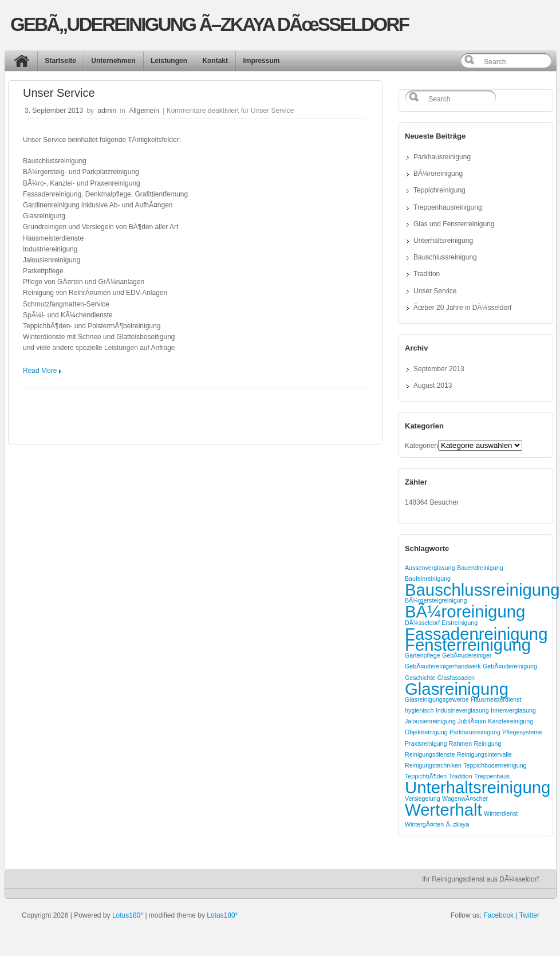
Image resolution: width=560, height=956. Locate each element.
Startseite (60, 61)
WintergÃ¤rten (424, 824)
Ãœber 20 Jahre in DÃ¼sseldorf (462, 308)
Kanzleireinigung (510, 721)
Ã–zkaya (457, 824)
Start (25, 64)
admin (107, 111)
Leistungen (169, 61)
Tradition (427, 274)
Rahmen (460, 743)
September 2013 (439, 369)
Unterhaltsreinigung (443, 241)
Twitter (529, 915)
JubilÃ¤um (472, 721)
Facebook (498, 915)
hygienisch (419, 710)
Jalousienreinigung (430, 721)
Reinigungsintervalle (484, 754)
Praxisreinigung (426, 743)
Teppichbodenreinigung (495, 765)
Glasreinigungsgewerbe (437, 699)
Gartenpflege (423, 655)
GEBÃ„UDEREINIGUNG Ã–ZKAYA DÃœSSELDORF (209, 24)
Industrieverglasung (462, 710)
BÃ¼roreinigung (438, 174)
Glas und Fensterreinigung (454, 224)
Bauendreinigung (480, 568)
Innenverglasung (513, 710)
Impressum (261, 61)
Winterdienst (501, 813)
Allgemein (144, 111)
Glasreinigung (457, 689)
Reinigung (487, 743)
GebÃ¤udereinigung (510, 666)
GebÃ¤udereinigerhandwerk (443, 666)
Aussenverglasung (430, 568)
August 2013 (433, 385)
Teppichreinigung (439, 190)
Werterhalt (443, 810)
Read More (40, 371)
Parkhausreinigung (442, 157)
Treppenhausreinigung (448, 207)
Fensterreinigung (468, 645)
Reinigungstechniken (433, 765)
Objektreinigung (426, 732)
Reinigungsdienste (430, 754)
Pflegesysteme (522, 732)
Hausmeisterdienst (496, 699)
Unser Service (59, 93)
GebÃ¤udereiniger (467, 655)
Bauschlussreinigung (445, 257)
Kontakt (215, 61)
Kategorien (421, 446)
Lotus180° (128, 915)
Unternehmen (113, 61)
